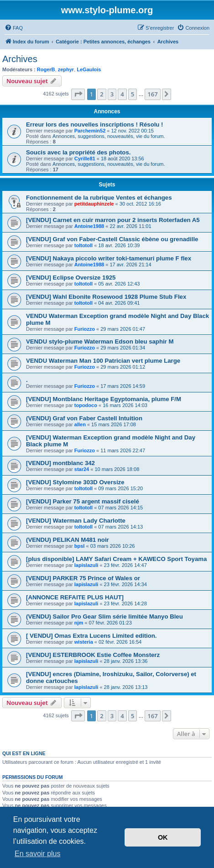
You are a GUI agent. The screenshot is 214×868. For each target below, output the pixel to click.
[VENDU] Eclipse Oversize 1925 (71, 278)
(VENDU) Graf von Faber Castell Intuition (84, 418)
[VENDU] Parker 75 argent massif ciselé (83, 501)
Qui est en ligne (24, 753)
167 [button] (152, 94)
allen (80, 424)
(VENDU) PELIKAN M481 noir (68, 540)
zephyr (66, 69)
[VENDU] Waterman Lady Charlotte (76, 521)
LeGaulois (89, 69)
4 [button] (122, 94)
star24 (82, 469)
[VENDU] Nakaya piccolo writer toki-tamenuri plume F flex (109, 258)
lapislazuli (86, 565)
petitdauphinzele (94, 204)
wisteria (84, 642)
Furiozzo (85, 329)
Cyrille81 (85, 159)
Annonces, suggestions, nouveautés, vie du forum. (109, 136)
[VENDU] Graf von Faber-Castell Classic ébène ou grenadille (112, 239)
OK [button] (163, 837)
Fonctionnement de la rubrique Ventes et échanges (99, 198)
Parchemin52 (90, 131)
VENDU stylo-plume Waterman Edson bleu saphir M (100, 341)
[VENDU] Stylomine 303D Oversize (75, 482)
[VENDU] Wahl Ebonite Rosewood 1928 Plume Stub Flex (106, 297)
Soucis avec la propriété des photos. (78, 152)
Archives (20, 59)
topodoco (86, 405)
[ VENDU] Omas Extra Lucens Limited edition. (91, 636)
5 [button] (133, 94)
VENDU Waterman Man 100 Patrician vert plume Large (103, 361)
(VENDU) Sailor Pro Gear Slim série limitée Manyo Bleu (104, 617)
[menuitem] (14, 28)
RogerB (46, 69)
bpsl (80, 546)
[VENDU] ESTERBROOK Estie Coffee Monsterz (93, 655)
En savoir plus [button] (38, 854)
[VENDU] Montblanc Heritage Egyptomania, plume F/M (104, 399)
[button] (78, 94)
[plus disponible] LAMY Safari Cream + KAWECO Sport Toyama (116, 559)
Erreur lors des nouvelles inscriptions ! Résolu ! (94, 124)
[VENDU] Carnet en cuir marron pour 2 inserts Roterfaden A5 (113, 220)
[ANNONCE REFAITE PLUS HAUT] (75, 597)
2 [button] (102, 94)
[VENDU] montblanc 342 (60, 463)
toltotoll (84, 245)
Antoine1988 (89, 226)
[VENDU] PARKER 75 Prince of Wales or (83, 578)
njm (79, 623)
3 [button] (112, 94)
